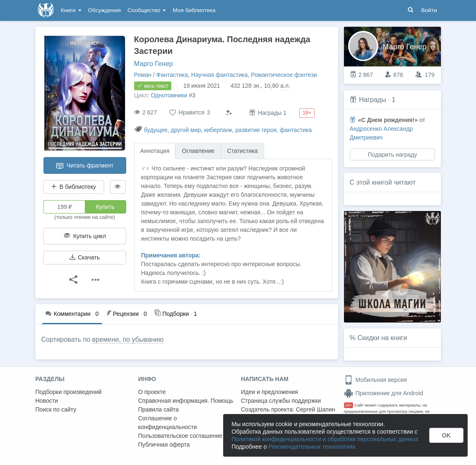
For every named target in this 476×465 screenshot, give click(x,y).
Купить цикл (84, 236)
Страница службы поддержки (281, 401)
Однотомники (169, 95)
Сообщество (147, 10)
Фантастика (172, 75)
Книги (71, 10)
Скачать (84, 257)
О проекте (152, 392)
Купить (105, 207)
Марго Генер (154, 64)
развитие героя (256, 130)
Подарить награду (392, 155)
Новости (47, 401)
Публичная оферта (164, 445)
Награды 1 (268, 113)
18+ (349, 405)
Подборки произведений (69, 392)
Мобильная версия (375, 380)
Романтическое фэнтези (284, 75)
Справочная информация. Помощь (186, 401)
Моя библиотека (194, 10)
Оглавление (198, 151)
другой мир (186, 130)
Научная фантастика (219, 75)
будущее (155, 130)
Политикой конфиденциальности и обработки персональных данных (325, 439)
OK (446, 435)
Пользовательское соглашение (181, 436)
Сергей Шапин (316, 409)
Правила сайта (159, 409)
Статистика (242, 151)
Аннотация (155, 151)
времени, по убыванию (128, 339)
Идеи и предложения (270, 392)
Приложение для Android (384, 393)
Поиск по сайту (56, 409)
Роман (143, 75)
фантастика (296, 130)
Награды (373, 100)
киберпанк (218, 130)
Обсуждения (104, 10)
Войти (429, 10)
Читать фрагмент (84, 166)
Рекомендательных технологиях (312, 447)
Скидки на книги (382, 338)
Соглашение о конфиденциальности (168, 423)
